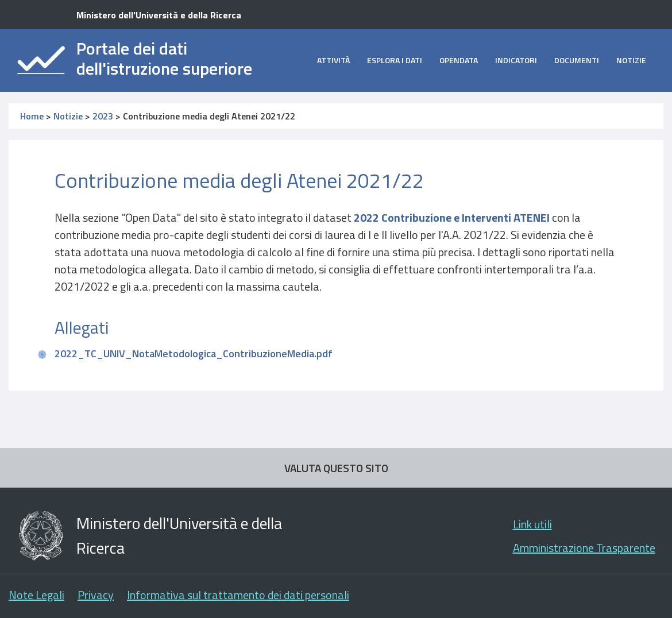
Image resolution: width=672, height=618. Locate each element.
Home (32, 116)
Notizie (631, 60)
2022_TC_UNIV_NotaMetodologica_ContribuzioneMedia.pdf (194, 354)
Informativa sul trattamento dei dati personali (238, 595)
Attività (333, 60)
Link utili (532, 524)
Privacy (96, 595)
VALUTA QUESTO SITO (336, 468)
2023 (103, 116)
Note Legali (36, 595)
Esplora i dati (395, 60)
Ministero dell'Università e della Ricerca (159, 15)
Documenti (577, 60)
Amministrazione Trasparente (584, 548)
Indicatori (516, 60)
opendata (459, 60)
